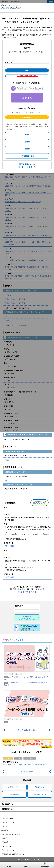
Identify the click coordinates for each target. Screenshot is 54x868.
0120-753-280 (27, 592)
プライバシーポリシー (9, 850)
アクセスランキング (8, 822)
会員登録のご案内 (7, 818)
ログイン (27, 865)
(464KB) (11, 577)
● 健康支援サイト (7, 809)
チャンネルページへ (27, 730)
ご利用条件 (5, 842)
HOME (9, 865)
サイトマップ (6, 826)
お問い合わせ (6, 830)
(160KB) (11, 546)
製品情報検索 (45, 865)
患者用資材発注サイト (39, 503)
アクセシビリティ (7, 846)
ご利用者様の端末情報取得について (13, 854)
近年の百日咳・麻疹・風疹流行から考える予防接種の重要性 (24, 765)
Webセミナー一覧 (27, 771)
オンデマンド (30, 758)
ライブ (18, 758)
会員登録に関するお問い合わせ (11, 834)
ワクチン (8, 758)
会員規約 (4, 838)
